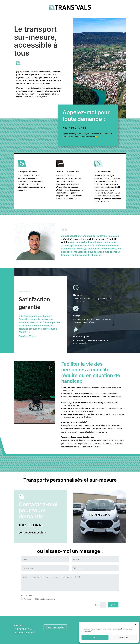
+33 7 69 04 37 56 (74, 128)
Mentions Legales (55, 627)
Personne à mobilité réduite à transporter (39, 599)
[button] (135, 625)
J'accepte (95, 638)
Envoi (113, 605)
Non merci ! (123, 638)
